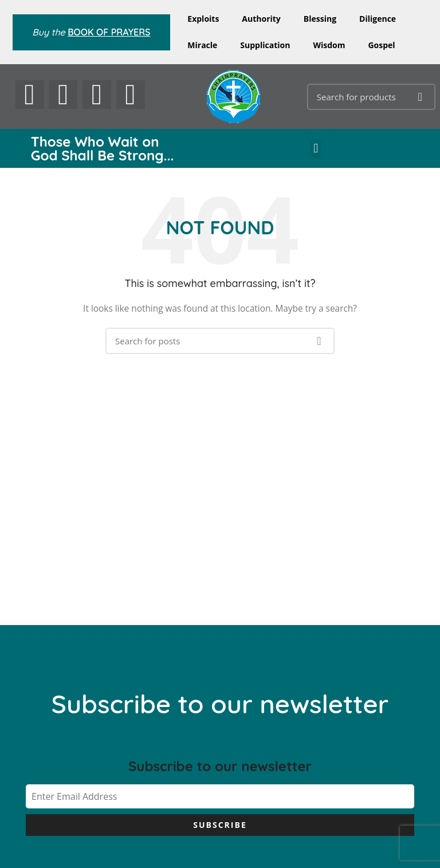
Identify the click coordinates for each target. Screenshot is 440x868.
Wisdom (329, 45)
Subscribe (220, 825)
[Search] (371, 97)
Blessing (320, 19)
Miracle (202, 45)
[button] (316, 149)
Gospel (381, 45)
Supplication (265, 45)
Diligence (378, 19)
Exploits (203, 19)
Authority (261, 19)
